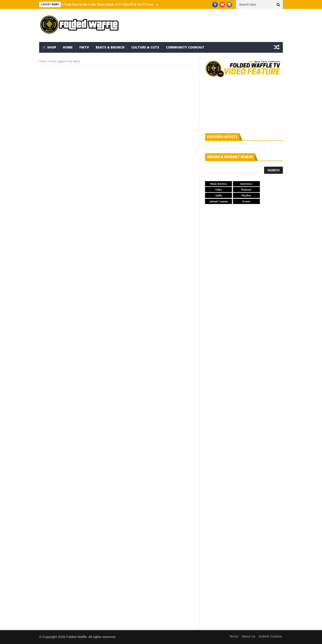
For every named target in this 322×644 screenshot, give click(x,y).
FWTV (84, 47)
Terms (234, 636)
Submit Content (270, 636)
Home (68, 47)
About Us (248, 636)
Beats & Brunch (110, 47)
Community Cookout (185, 47)
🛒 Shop (49, 47)
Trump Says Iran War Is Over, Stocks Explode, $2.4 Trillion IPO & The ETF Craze (109, 4)
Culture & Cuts (145, 47)
